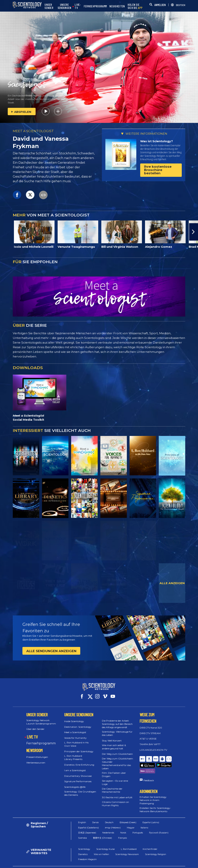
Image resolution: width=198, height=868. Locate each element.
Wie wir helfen (101, 845)
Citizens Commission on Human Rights (115, 800)
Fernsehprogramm (41, 740)
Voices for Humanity (75, 734)
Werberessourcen (36, 759)
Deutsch (109, 813)
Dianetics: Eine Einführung (79, 761)
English (82, 813)
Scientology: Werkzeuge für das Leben (117, 730)
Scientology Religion (156, 845)
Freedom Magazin (87, 850)
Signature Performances (78, 778)
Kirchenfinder (150, 840)
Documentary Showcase (78, 772)
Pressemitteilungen (37, 754)
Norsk (123, 823)
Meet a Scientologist (75, 729)
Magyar (131, 818)
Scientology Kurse (105, 840)
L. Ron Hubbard (129, 840)
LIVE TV (32, 733)
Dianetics (83, 845)
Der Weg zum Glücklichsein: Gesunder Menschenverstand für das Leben (118, 760)
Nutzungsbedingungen (107, 860)
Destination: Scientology (78, 723)
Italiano (144, 818)
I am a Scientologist (75, 767)
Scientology (84, 840)
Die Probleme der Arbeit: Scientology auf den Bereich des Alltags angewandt (117, 720)
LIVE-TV (78, 6)
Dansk (96, 813)
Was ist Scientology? (157, 141)
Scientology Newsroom (127, 845)
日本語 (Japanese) (87, 823)
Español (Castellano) (88, 818)
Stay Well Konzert (112, 737)
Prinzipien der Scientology (79, 748)
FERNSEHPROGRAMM (95, 6)
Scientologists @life (75, 783)
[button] (194, 232)
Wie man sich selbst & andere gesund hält (114, 743)
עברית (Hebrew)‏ (113, 818)
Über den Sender (35, 725)
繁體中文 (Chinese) (102, 828)
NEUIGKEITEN (117, 6)
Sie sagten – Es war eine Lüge (115, 779)
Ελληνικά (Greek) (128, 813)
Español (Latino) (151, 813)
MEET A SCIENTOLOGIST (33, 131)
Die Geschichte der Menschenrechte (112, 787)
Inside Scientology (74, 718)
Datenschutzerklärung (166, 860)
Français (122, 828)
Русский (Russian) (159, 823)
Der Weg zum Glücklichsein (117, 750)
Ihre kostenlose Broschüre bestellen (158, 170)
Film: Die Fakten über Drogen (114, 771)
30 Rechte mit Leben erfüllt (117, 794)
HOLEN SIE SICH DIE (135, 6)
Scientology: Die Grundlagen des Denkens (80, 790)
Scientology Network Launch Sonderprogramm (41, 718)
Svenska (82, 828)
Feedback (149, 767)
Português (138, 823)
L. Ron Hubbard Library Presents (73, 754)
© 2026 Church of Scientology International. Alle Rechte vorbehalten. (44, 861)
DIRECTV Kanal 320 (151, 724)
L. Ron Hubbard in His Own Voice (76, 741)
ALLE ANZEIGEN (172, 583)
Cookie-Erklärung (136, 860)
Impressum (136, 863)
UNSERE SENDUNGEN (64, 6)
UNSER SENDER (49, 6)
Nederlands (108, 823)
